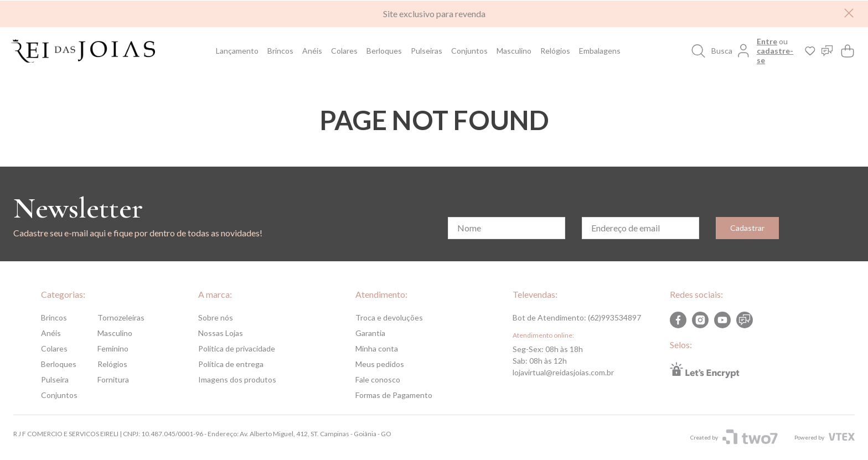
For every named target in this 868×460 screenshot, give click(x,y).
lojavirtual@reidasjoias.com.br (563, 372)
